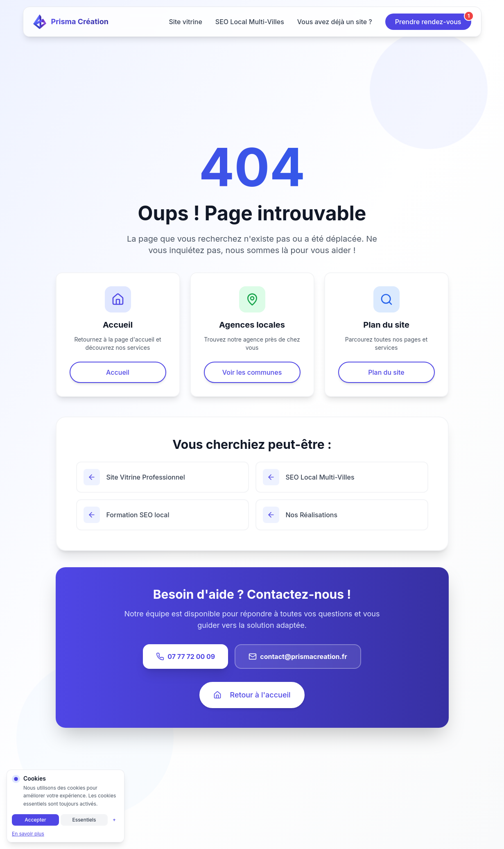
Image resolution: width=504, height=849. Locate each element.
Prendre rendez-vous (433, 20)
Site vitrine (185, 22)
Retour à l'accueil (252, 695)
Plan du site (386, 372)
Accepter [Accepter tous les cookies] (35, 820)
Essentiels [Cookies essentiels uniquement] (84, 820)
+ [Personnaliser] (114, 820)
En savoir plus (28, 834)
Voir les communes (252, 372)
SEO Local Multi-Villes (250, 22)
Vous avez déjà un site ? (335, 22)
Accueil (118, 372)
